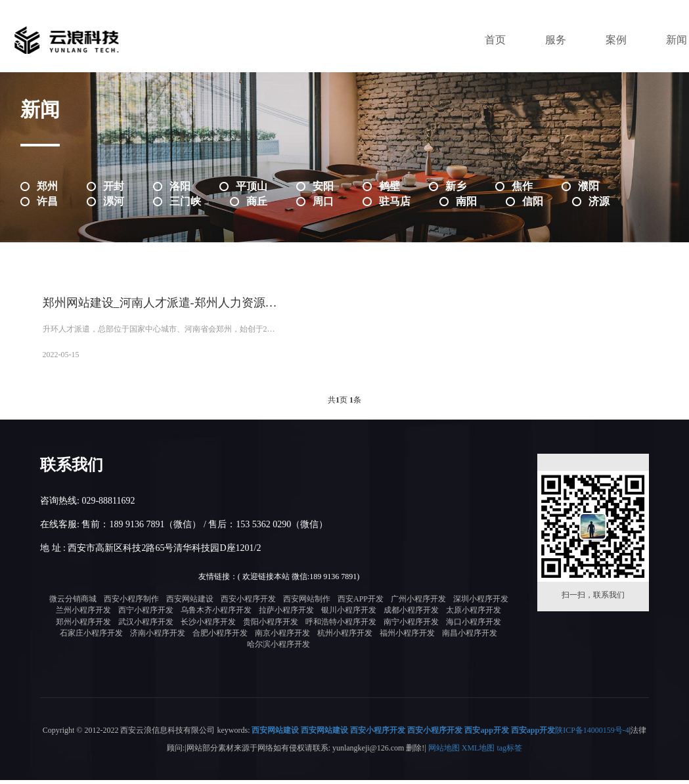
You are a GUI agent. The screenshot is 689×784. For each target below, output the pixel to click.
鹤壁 (389, 186)
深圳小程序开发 (481, 603)
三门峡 (185, 201)
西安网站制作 (307, 603)
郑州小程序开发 (83, 626)
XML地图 (478, 752)
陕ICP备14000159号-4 (592, 735)
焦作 (522, 186)
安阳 (323, 186)
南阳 (466, 201)
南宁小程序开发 (411, 626)
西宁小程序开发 (146, 615)
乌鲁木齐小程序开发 (216, 615)
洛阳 (180, 186)
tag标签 (509, 752)
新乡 (456, 186)
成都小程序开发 (411, 615)
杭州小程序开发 (345, 638)
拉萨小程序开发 (286, 615)
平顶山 (252, 186)
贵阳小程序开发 (271, 626)
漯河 (114, 201)
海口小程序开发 (474, 626)
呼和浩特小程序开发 (341, 626)
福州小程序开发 (407, 638)
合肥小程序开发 (220, 638)
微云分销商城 (73, 603)
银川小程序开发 (349, 615)
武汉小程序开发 (146, 626)
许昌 (47, 201)
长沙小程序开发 (208, 626)
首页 (495, 40)
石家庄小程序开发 (91, 638)
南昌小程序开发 (470, 638)
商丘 (257, 201)
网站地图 (444, 752)
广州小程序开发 (418, 603)
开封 (114, 186)
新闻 (677, 40)
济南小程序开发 (158, 638)
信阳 (533, 201)
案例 (616, 40)
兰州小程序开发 (83, 615)
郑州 (47, 186)
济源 (599, 201)
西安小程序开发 (248, 603)
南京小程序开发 (282, 638)
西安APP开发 (361, 603)
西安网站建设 (190, 603)
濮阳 (589, 186)
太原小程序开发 (474, 615)
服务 (556, 40)
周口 (323, 201)
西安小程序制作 (131, 603)
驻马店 (395, 201)
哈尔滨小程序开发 (278, 649)
